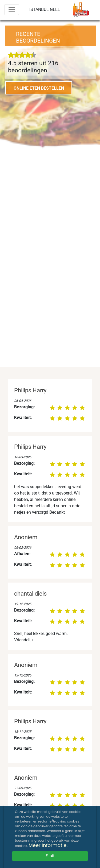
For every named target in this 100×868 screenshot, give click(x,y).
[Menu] (12, 10)
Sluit (50, 856)
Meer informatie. (48, 845)
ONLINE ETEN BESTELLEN (39, 88)
